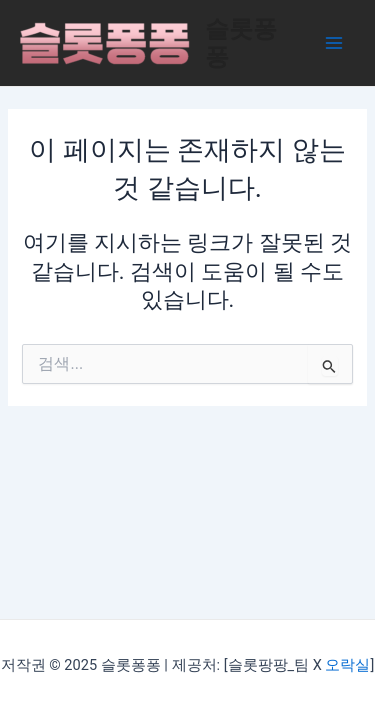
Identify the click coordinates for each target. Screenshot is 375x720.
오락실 (347, 665)
